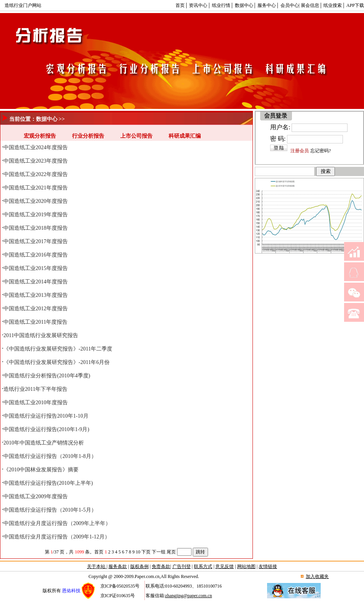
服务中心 (267, 5)
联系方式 (203, 566)
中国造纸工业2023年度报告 (36, 161)
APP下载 (355, 5)
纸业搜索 (333, 5)
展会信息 (310, 5)
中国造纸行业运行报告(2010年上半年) (48, 483)
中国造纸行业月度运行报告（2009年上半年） (57, 523)
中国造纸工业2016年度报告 (36, 255)
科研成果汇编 (185, 136)
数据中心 (244, 5)
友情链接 (268, 566)
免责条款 (161, 566)
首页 (180, 5)
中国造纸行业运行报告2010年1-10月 (46, 416)
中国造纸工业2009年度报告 (36, 496)
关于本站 (97, 566)
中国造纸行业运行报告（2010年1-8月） (50, 456)
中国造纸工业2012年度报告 (36, 309)
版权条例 (139, 566)
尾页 (171, 552)
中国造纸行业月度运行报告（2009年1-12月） (57, 537)
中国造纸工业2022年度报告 (36, 174)
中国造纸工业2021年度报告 (36, 188)
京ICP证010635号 (118, 596)
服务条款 (118, 566)
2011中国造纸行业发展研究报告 (41, 335)
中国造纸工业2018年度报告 (36, 228)
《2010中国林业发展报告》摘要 (41, 470)
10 (138, 552)
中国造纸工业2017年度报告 (36, 241)
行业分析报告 (88, 136)
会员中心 (290, 5)
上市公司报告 (136, 136)
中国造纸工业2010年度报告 (36, 403)
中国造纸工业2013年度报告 (36, 295)
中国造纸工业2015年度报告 (36, 268)
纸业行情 (221, 5)
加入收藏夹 (317, 576)
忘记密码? (321, 151)
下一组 (159, 552)
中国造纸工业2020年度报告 (36, 201)
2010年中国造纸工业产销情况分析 (44, 443)
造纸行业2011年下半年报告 (35, 389)
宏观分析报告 (40, 136)
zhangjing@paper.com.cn (189, 596)
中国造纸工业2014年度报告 (36, 282)
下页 (146, 552)
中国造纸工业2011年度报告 (35, 322)
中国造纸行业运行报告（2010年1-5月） (50, 510)
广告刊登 (182, 566)
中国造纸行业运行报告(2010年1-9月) (46, 429)
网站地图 (246, 566)
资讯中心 (198, 5)
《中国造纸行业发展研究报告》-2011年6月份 (57, 362)
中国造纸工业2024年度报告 (36, 147)
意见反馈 (225, 566)
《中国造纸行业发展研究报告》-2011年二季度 (58, 349)
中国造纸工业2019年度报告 (36, 215)
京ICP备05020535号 (120, 586)
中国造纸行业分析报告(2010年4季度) (47, 376)
